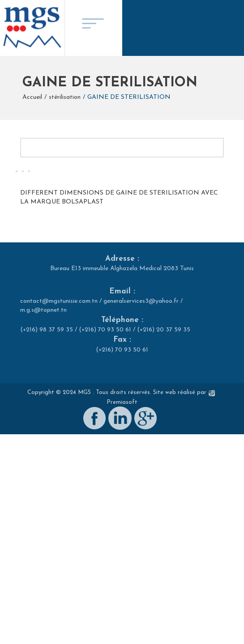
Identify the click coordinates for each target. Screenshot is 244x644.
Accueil (32, 97)
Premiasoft (122, 625)
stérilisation (65, 97)
